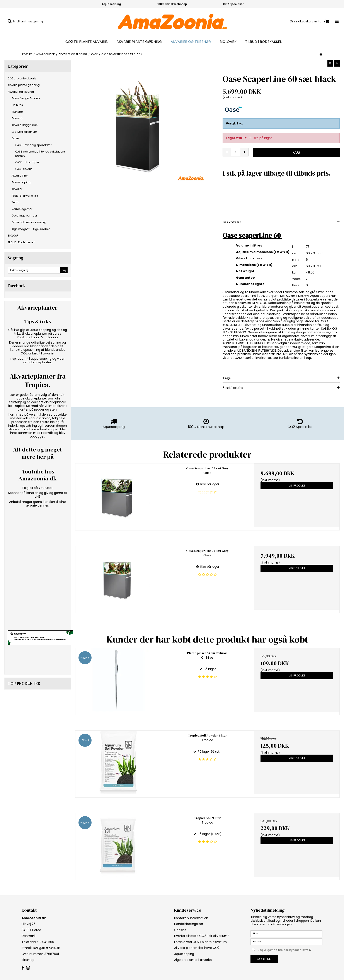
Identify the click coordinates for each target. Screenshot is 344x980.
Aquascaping (21, 182)
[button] (330, 63)
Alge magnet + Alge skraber (31, 229)
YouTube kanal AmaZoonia (37, 337)
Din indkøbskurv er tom (310, 21)
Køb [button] (296, 152)
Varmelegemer (22, 209)
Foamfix (47, 433)
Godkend (264, 959)
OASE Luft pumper (27, 162)
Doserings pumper (24, 216)
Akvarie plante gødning (139, 42)
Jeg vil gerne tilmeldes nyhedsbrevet (290, 949)
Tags (227, 378)
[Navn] (286, 933)
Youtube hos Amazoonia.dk (38, 475)
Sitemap (28, 960)
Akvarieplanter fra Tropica (38, 380)
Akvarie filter (20, 176)
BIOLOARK (228, 42)
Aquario (17, 118)
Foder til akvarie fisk (25, 196)
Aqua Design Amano (26, 98)
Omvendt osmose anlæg (29, 222)
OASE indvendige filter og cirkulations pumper (40, 154)
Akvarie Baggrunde (25, 125)
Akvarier (17, 189)
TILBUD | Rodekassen (264, 42)
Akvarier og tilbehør (191, 42)
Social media (233, 388)
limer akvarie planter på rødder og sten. (43, 408)
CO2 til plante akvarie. (87, 42)
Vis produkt (297, 486)
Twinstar (17, 112)
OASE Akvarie (24, 169)
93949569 (46, 942)
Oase (15, 138)
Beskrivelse (232, 222)
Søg (64, 270)
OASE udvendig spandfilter (33, 145)
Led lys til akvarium (24, 132)
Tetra (15, 202)
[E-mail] (286, 941)
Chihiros (17, 105)
